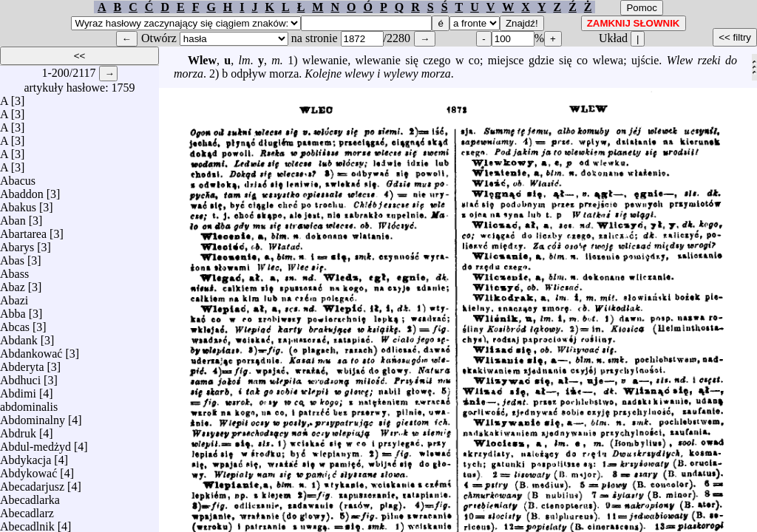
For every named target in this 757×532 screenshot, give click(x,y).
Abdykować (28, 470)
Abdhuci (20, 376)
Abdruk (18, 430)
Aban (13, 217)
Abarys (17, 243)
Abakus (18, 204)
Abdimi (18, 390)
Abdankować (31, 350)
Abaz (13, 283)
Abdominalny (33, 416)
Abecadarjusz (32, 483)
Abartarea (23, 230)
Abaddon (22, 190)
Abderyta (22, 363)
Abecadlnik (27, 523)
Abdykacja (26, 456)
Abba (13, 310)
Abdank (19, 337)
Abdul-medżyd (35, 443)
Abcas (15, 323)
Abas (12, 257)
